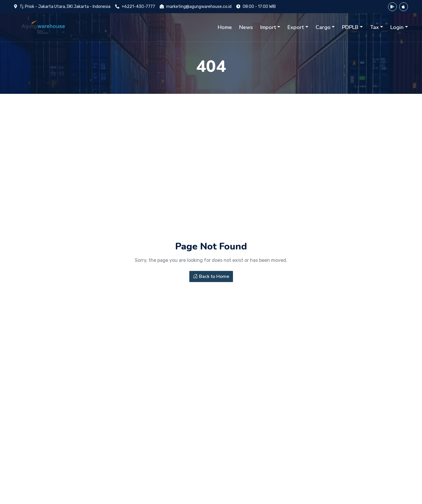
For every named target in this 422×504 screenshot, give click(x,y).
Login (397, 27)
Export (296, 27)
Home (225, 27)
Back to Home (211, 279)
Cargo (323, 27)
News (246, 27)
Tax (375, 27)
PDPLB (350, 27)
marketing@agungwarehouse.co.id (199, 7)
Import (268, 27)
